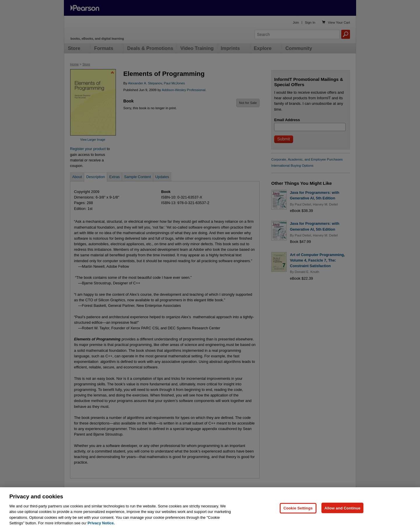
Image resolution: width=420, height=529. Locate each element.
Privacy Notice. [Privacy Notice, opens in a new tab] (101, 523)
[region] (210, 508)
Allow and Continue (342, 508)
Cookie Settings (298, 508)
